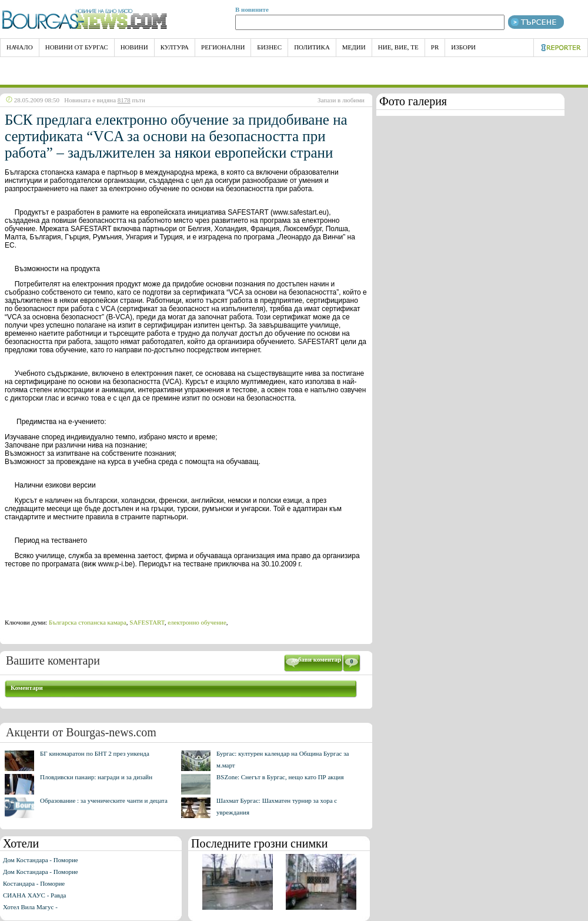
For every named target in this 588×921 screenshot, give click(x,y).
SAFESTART (147, 622)
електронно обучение (197, 622)
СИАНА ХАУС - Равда (34, 895)
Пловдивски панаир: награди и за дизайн (96, 777)
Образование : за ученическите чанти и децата (104, 800)
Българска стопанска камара (88, 622)
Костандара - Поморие (34, 883)
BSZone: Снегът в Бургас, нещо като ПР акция (280, 777)
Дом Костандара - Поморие (41, 860)
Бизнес (269, 47)
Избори (463, 47)
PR (435, 47)
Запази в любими (341, 100)
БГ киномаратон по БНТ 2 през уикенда (95, 753)
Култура (175, 47)
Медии (354, 47)
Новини (134, 47)
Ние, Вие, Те (398, 47)
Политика (312, 47)
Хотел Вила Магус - (30, 907)
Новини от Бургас (77, 47)
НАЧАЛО (20, 47)
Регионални (223, 47)
